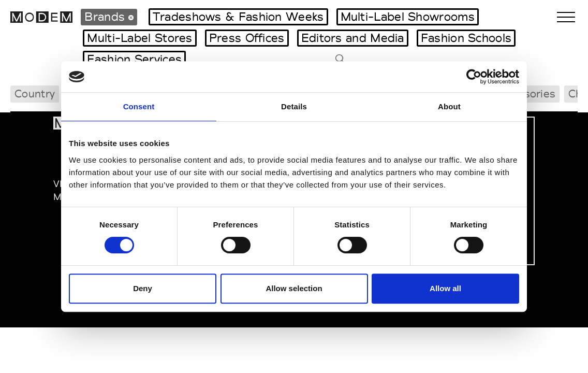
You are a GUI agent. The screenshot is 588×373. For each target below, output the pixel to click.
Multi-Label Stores (139, 38)
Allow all (445, 288)
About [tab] (449, 106)
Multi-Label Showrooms (408, 17)
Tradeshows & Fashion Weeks (238, 17)
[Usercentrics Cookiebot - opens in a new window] (474, 77)
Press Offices (247, 38)
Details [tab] (294, 106)
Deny (143, 288)
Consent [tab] (139, 106)
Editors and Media (353, 38)
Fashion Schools (466, 38)
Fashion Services (134, 59)
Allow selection (294, 288)
